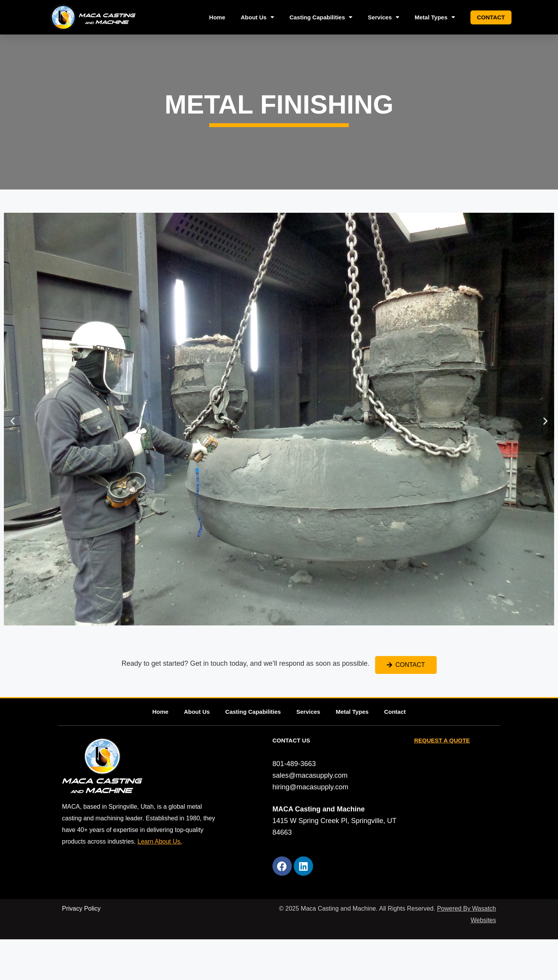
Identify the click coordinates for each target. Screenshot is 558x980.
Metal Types (435, 17)
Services (383, 17)
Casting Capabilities (321, 17)
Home (217, 17)
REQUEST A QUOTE (442, 740)
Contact (491, 17)
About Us (257, 17)
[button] (13, 421)
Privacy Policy (81, 909)
